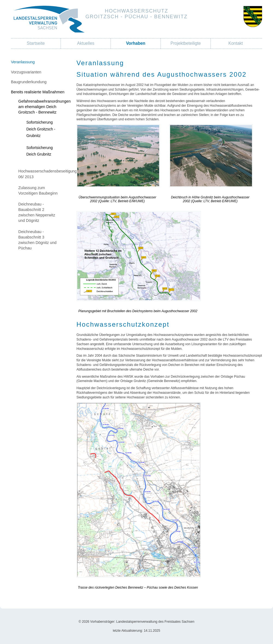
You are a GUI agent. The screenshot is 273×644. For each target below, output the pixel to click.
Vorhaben (136, 43)
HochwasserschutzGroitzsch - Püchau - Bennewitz (136, 14)
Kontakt (236, 43)
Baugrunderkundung (29, 82)
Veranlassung (23, 62)
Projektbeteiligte (186, 43)
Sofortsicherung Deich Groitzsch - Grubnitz (41, 129)
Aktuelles (86, 43)
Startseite (36, 43)
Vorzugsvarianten (26, 72)
